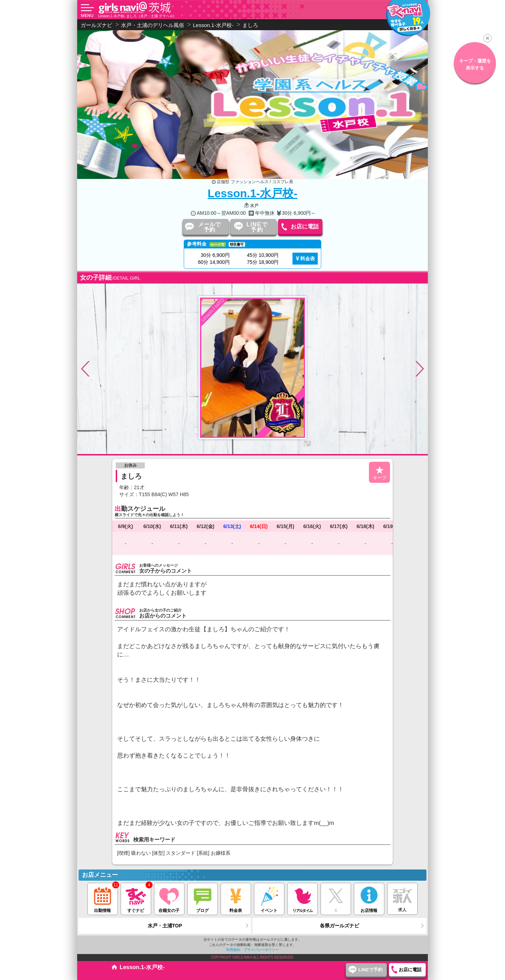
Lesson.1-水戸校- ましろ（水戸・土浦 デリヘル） (137, 16)
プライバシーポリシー (261, 950)
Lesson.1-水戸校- (252, 193)
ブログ (203, 898)
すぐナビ (136, 898)
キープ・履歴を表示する (460, 64)
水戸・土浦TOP (165, 926)
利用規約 (233, 950)
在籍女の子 (169, 898)
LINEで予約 (257, 227)
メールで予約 (209, 227)
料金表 (308, 259)
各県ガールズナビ (339, 926)
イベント (269, 898)
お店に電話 (305, 226)
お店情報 (369, 898)
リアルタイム (302, 898)
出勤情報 (103, 898)
